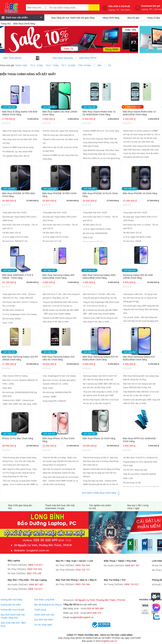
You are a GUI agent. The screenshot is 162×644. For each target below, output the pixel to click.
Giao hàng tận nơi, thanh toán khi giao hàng (73, 18)
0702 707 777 (83, 570)
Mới (100, 65)
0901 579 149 (34, 573)
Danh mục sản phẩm (22, 18)
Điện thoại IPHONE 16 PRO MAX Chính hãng (19, 195)
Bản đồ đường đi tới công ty (48, 605)
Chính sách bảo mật (44, 615)
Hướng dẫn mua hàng (11, 600)
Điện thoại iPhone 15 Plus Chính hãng (58, 440)
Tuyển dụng (40, 610)
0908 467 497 (132, 565)
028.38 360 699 (95, 608)
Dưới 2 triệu (22, 65)
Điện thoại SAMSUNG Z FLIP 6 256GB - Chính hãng (18, 276)
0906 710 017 (35, 589)
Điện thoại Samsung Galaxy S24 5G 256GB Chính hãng (20, 358)
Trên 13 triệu (85, 65)
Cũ (109, 65)
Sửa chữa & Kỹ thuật (120, 8)
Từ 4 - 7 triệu (52, 65)
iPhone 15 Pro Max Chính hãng (18, 438)
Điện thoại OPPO (88, 58)
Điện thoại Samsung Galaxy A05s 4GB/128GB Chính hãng (99, 276)
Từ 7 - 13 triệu (68, 65)
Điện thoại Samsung (63, 58)
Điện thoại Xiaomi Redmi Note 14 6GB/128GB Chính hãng (139, 113)
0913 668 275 (94, 613)
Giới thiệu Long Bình (44, 600)
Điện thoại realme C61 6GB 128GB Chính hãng (60, 113)
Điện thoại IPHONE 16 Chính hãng (140, 193)
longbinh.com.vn (109, 641)
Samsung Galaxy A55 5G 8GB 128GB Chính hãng (138, 276)
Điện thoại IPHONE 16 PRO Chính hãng (59, 195)
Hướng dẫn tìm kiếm (11, 605)
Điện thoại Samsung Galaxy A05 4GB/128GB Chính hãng (58, 276)
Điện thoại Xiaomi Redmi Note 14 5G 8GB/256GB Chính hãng (99, 113)
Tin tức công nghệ (43, 625)
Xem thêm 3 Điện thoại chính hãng (99, 493)
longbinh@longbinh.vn (82, 617)
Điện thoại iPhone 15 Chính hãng (99, 438)
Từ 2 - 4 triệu (37, 65)
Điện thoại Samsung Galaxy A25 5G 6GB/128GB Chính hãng (100, 358)
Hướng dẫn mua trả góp (12, 610)
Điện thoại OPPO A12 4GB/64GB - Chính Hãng (140, 440)
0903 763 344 (34, 569)
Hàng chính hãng (111, 18)
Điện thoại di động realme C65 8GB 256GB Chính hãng (20, 113)
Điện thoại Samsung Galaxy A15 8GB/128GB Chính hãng (139, 358)
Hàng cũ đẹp (154, 18)
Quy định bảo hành (44, 620)
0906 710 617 (35, 565)
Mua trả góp (133, 18)
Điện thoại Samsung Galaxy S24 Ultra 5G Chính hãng (58, 358)
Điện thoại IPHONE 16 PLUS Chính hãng (100, 195)
